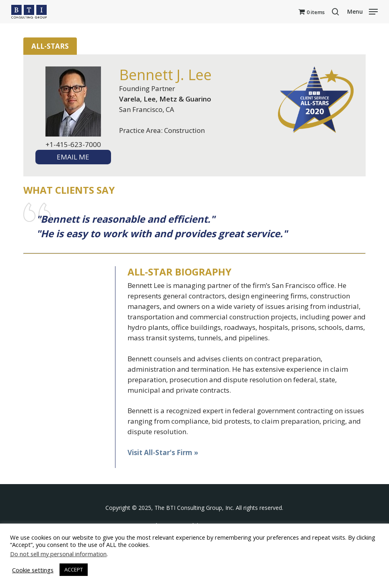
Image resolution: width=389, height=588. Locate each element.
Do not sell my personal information (58, 554)
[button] (362, 11)
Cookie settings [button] (33, 570)
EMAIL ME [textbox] (73, 157)
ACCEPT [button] (74, 569)
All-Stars (50, 46)
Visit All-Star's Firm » (163, 452)
